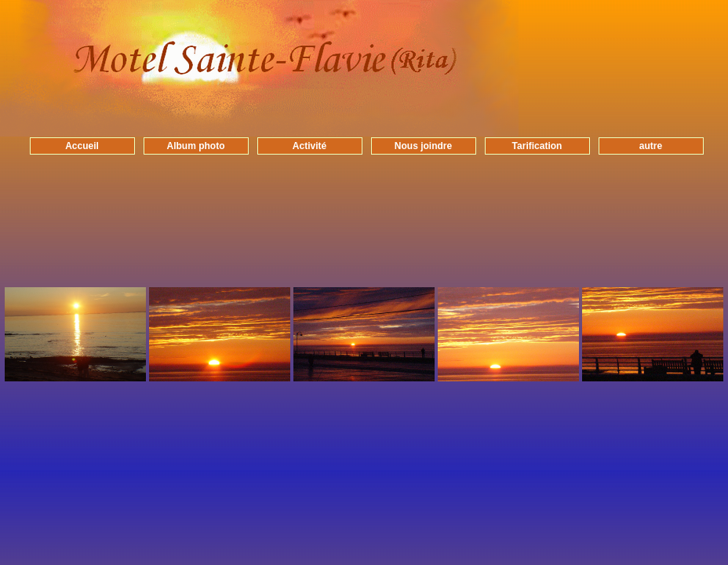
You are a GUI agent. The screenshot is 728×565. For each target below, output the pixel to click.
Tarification (537, 146)
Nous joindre (423, 146)
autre (651, 146)
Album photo (196, 146)
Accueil (82, 146)
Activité (309, 146)
